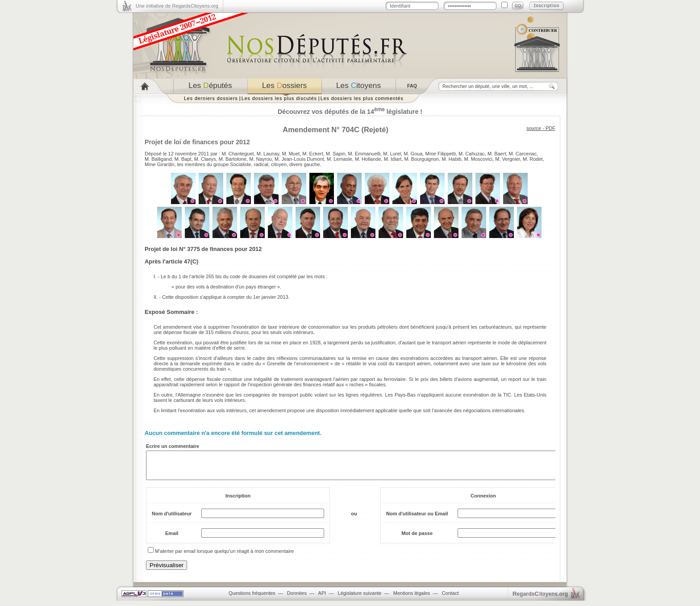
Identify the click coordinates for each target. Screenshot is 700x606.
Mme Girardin (160, 164)
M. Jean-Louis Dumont (299, 159)
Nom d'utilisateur (172, 519)
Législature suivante (360, 598)
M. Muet (291, 154)
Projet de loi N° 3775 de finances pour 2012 (203, 249)
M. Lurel (392, 154)
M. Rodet (533, 159)
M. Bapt (183, 159)
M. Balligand (158, 159)
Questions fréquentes (252, 598)
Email (172, 539)
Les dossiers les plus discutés (279, 98)
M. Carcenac (523, 154)
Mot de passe (417, 539)
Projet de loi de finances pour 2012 (197, 142)
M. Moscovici (479, 159)
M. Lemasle (340, 159)
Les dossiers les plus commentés (362, 98)
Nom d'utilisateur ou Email (417, 519)
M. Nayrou (260, 159)
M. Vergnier (508, 159)
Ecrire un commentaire (173, 446)
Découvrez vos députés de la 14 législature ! (350, 112)
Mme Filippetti (440, 154)
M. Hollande (368, 159)
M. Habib (451, 159)
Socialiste (240, 164)
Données (297, 598)
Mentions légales (412, 598)
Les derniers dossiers (211, 98)
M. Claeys (205, 159)
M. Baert (497, 154)
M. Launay (268, 154)
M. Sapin (335, 154)
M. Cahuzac (472, 154)
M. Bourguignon (422, 159)
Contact (450, 598)
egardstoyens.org (540, 599)
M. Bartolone (233, 159)
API (322, 598)
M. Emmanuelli (364, 154)
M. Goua (413, 154)
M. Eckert (312, 154)
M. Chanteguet (237, 154)
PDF (550, 128)
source (534, 128)
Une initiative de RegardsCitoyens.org (177, 6)
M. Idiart (393, 159)
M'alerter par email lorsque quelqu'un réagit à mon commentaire (224, 556)
